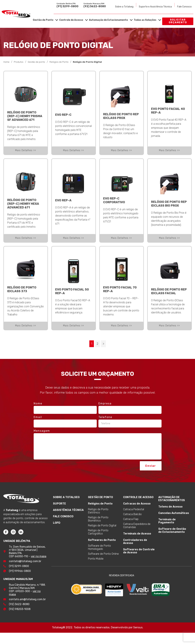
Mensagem (42, 431)
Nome (38, 403)
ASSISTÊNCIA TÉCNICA (68, 510)
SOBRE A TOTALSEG (66, 497)
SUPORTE (59, 503)
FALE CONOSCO (63, 516)
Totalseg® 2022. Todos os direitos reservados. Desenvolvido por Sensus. (98, 628)
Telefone (105, 417)
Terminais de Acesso (137, 533)
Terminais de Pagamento (167, 521)
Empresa (105, 403)
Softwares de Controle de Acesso (139, 551)
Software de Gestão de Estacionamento (172, 530)
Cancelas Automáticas (174, 513)
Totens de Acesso (170, 506)
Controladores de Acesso (135, 541)
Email (38, 417)
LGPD (57, 523)
